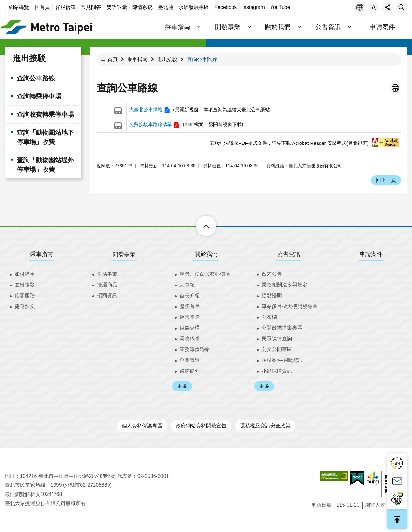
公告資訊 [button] (328, 27)
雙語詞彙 (117, 7)
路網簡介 (190, 371)
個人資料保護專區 (142, 426)
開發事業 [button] (228, 27)
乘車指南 (137, 59)
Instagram (254, 7)
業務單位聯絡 (195, 349)
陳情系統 (142, 7)
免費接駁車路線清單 (150, 124)
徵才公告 (272, 274)
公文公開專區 (277, 349)
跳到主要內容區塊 (3, 3)
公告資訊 (289, 254)
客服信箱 (65, 7)
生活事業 (107, 274)
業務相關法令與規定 (284, 285)
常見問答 (91, 7)
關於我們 (206, 254)
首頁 (113, 59)
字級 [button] (374, 7)
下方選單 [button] (199, 226)
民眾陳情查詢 (277, 339)
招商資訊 (107, 295)
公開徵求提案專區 (282, 328)
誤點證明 (272, 295)
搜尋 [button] (402, 7)
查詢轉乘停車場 (39, 96)
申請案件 (382, 27)
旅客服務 (25, 295)
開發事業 (124, 254)
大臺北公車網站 (146, 109)
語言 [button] (360, 7)
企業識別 (190, 360)
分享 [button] (388, 7)
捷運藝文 (25, 306)
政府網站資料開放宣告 (201, 426)
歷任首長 (190, 306)
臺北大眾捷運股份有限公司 (46, 27)
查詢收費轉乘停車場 (45, 114)
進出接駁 (29, 58)
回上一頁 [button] (386, 180)
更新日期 (321, 505)
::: (7, 10)
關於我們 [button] (278, 27)
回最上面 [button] (397, 519)
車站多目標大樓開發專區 (290, 306)
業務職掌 (190, 339)
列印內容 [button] (395, 88)
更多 (182, 386)
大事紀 (187, 285)
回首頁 (42, 7)
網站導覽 (19, 7)
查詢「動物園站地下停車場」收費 (45, 137)
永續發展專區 (194, 7)
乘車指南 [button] (178, 27)
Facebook (226, 7)
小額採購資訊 (277, 371)
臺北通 (166, 7)
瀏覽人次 (375, 505)
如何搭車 (25, 274)
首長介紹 (190, 295)
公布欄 (269, 317)
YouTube (280, 7)
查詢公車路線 (36, 78)
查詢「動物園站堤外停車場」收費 (45, 165)
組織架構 (190, 328)
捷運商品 (107, 285)
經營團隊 (190, 317)
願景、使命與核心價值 (205, 274)
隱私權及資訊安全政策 (265, 426)
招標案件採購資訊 (282, 360)
